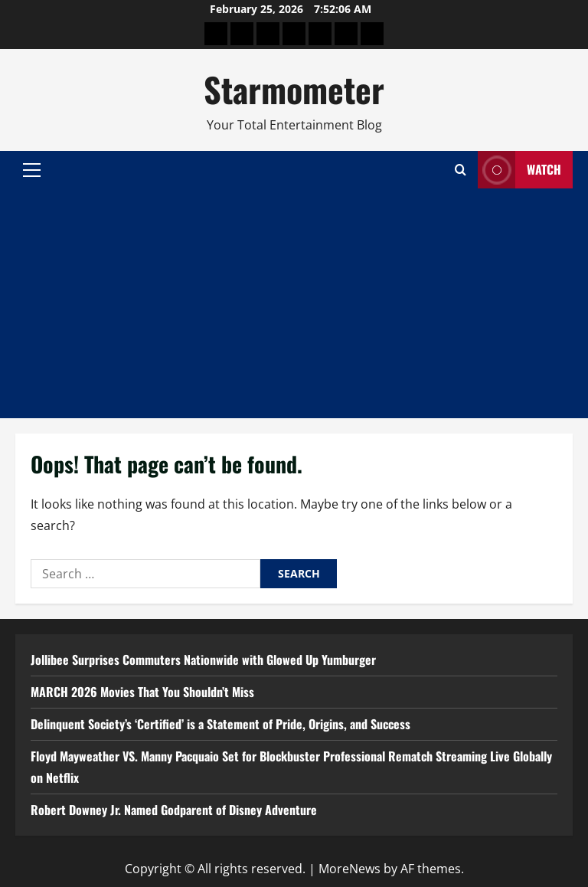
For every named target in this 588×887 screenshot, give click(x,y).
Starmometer (294, 89)
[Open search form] (461, 170)
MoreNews (350, 869)
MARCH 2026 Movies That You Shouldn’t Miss (142, 692)
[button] (32, 170)
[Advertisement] (294, 303)
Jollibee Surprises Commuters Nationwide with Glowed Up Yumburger (203, 660)
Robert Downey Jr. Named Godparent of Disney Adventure (174, 810)
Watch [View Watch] (519, 170)
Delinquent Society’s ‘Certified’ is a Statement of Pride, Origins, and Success (220, 724)
